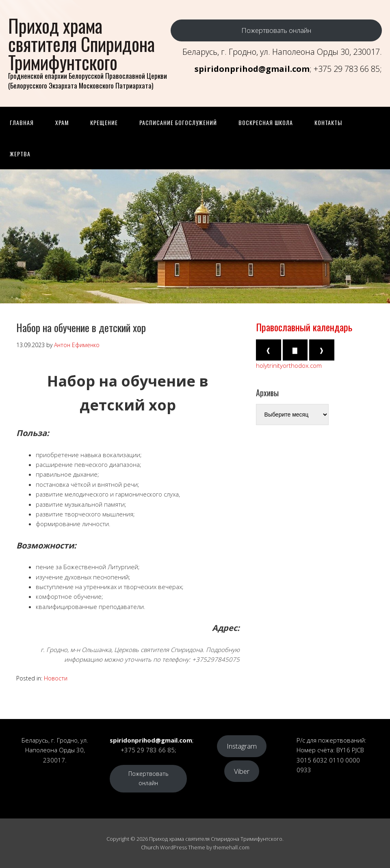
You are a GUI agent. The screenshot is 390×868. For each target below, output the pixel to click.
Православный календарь (304, 327)
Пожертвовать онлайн (276, 30)
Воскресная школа (266, 122)
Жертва (20, 154)
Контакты (328, 122)
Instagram (242, 746)
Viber (242, 771)
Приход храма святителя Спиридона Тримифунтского (81, 44)
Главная (22, 122)
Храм (62, 122)
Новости (56, 678)
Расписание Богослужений (178, 122)
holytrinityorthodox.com (289, 365)
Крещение (104, 122)
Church (150, 847)
